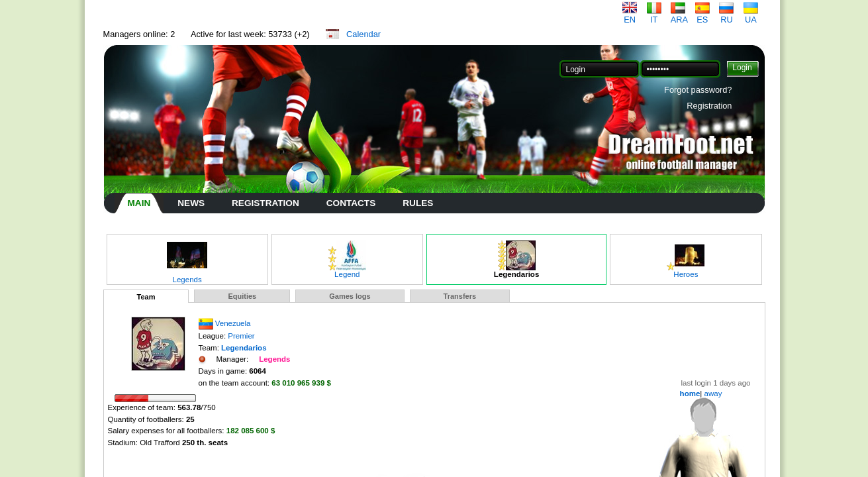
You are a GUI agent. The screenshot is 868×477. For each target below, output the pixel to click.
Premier (241, 336)
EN (630, 16)
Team (146, 297)
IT (654, 16)
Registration (709, 106)
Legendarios (516, 271)
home (690, 394)
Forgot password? (698, 90)
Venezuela (233, 323)
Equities (242, 296)
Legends (187, 276)
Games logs (350, 296)
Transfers (460, 296)
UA (751, 16)
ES (702, 16)
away (712, 394)
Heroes (686, 271)
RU (726, 16)
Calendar (363, 34)
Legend (347, 271)
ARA (679, 16)
